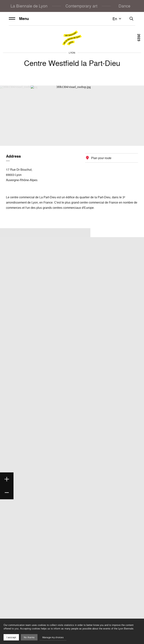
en (117, 19)
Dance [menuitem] (124, 6)
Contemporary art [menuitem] (81, 6)
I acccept (11, 637)
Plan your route (101, 158)
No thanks (29, 637)
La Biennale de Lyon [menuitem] (29, 6)
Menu (19, 19)
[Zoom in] (7, 479)
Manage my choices (53, 637)
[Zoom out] (7, 493)
